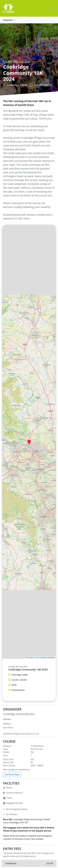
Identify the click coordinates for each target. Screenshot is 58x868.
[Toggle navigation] (52, 8)
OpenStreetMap (41, 658)
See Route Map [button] (12, 775)
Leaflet (30, 658)
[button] (29, 442)
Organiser (8, 20)
